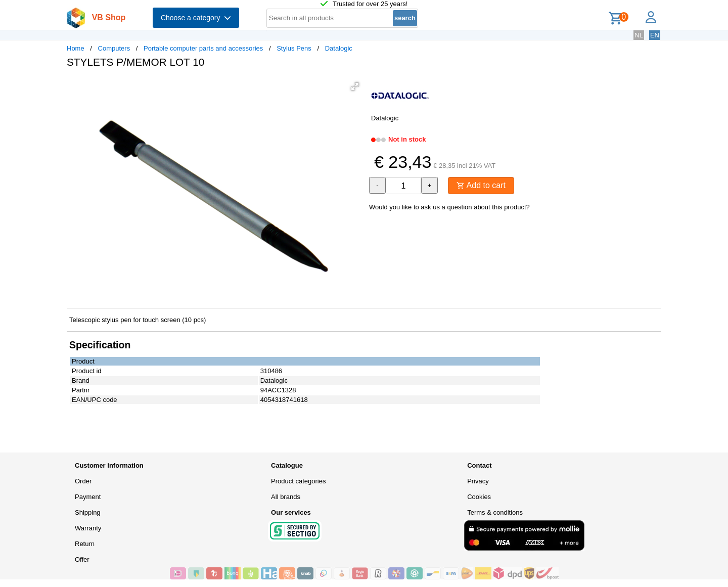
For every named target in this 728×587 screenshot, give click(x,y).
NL (639, 35)
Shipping (88, 512)
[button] (355, 86)
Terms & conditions (495, 512)
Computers (114, 48)
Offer (82, 559)
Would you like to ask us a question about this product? (449, 207)
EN (655, 35)
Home (76, 48)
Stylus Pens (294, 48)
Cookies (479, 497)
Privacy (478, 481)
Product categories (298, 481)
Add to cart (481, 185)
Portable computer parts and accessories (203, 48)
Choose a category (196, 18)
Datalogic (339, 48)
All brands (286, 497)
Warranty (88, 528)
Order (83, 481)
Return (85, 544)
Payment (88, 497)
